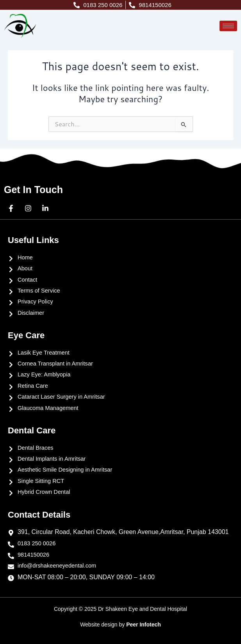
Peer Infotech (144, 624)
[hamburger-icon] (228, 26)
